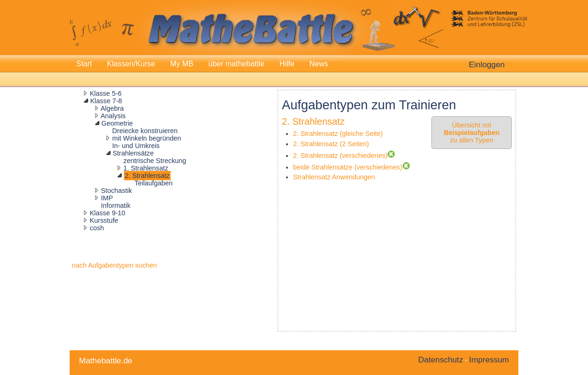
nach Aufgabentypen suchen (115, 265)
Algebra (112, 108)
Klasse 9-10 (108, 213)
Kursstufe (104, 220)
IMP (107, 198)
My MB (182, 64)
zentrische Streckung (155, 161)
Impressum (489, 360)
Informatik (116, 205)
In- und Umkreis (136, 146)
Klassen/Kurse (131, 64)
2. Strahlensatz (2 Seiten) (331, 144)
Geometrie (117, 123)
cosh (97, 228)
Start (84, 64)
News (319, 64)
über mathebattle (237, 64)
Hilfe (287, 64)
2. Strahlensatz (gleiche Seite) (338, 134)
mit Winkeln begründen (147, 138)
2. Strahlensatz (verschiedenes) (340, 156)
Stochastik (116, 191)
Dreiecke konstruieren (145, 131)
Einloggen (487, 64)
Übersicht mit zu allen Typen (471, 133)
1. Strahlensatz (146, 168)
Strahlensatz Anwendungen (334, 177)
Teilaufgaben (154, 183)
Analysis (113, 116)
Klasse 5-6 (106, 93)
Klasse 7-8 (106, 101)
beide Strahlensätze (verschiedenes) (348, 167)
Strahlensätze (133, 153)
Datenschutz (441, 360)
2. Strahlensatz (147, 176)
